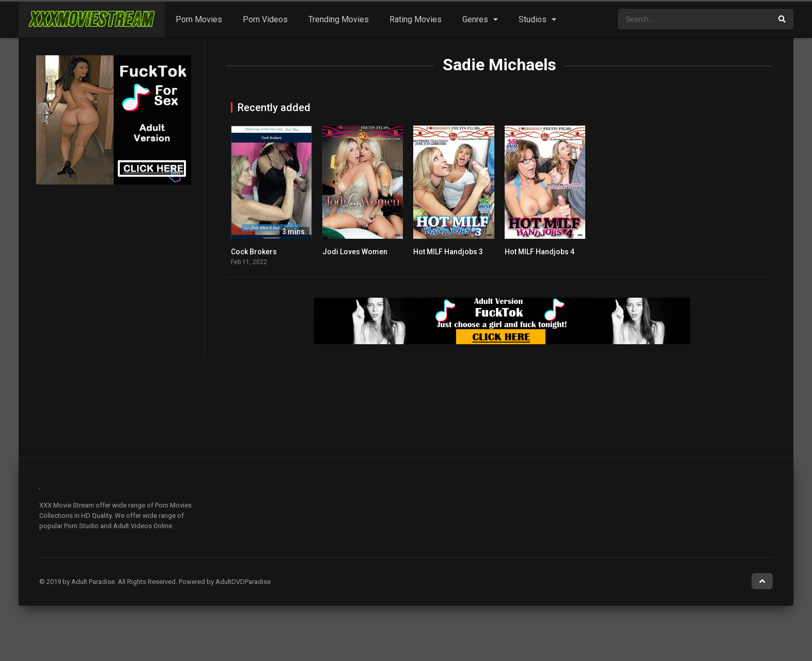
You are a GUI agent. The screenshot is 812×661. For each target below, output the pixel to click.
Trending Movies (339, 19)
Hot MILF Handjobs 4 (540, 252)
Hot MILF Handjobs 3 (448, 252)
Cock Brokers (254, 252)
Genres (475, 19)
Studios (533, 19)
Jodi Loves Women (355, 252)
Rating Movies (416, 19)
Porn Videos (265, 19)
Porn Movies (199, 19)
